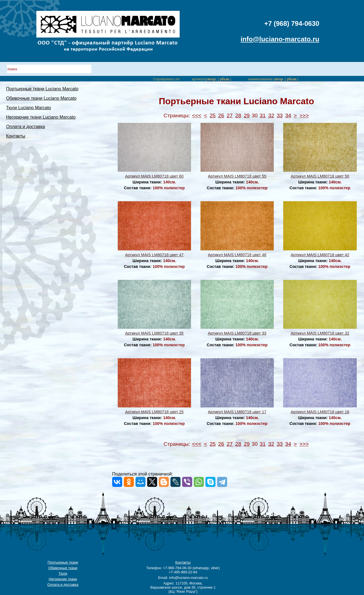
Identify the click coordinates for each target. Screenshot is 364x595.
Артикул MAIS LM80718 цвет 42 (320, 255)
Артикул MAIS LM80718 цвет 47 (154, 255)
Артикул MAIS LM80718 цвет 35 (154, 333)
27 (230, 115)
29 (247, 115)
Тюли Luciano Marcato (29, 108)
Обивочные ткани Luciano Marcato (41, 98)
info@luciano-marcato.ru (280, 39)
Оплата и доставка (26, 127)
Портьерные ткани (63, 562)
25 (213, 115)
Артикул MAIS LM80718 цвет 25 (154, 412)
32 (271, 115)
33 (280, 115)
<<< (197, 115)
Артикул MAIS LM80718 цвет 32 (320, 333)
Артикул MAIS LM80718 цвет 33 (237, 333)
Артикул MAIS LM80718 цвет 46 (237, 255)
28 (238, 115)
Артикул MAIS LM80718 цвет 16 (320, 412)
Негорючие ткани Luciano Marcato (41, 117)
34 (288, 115)
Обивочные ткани (63, 568)
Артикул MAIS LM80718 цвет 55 (237, 176)
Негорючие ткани (63, 579)
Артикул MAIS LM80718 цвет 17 (237, 412)
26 (221, 115)
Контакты (16, 136)
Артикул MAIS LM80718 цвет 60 (154, 176)
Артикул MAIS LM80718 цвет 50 (320, 176)
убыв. (225, 79)
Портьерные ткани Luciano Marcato (42, 89)
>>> (304, 115)
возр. (212, 79)
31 (263, 115)
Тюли (63, 573)
